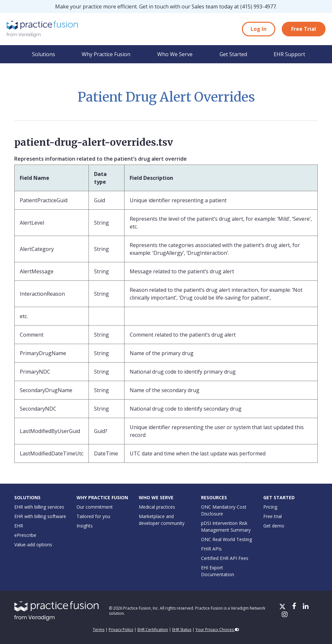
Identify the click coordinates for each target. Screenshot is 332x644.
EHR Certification (153, 630)
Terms (99, 630)
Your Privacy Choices (217, 630)
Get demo (274, 526)
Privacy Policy (121, 630)
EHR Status (182, 630)
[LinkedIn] (306, 607)
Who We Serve (175, 54)
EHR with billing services (39, 507)
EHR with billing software (40, 516)
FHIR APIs (211, 549)
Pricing (270, 507)
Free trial (273, 516)
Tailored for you (93, 516)
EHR (19, 526)
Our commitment (95, 507)
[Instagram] (285, 615)
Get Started (233, 54)
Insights (85, 526)
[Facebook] (295, 607)
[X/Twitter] (283, 607)
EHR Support (289, 54)
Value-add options (33, 545)
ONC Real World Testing (226, 539)
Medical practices (157, 507)
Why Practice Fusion (106, 54)
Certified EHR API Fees (225, 558)
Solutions (44, 54)
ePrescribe (25, 535)
